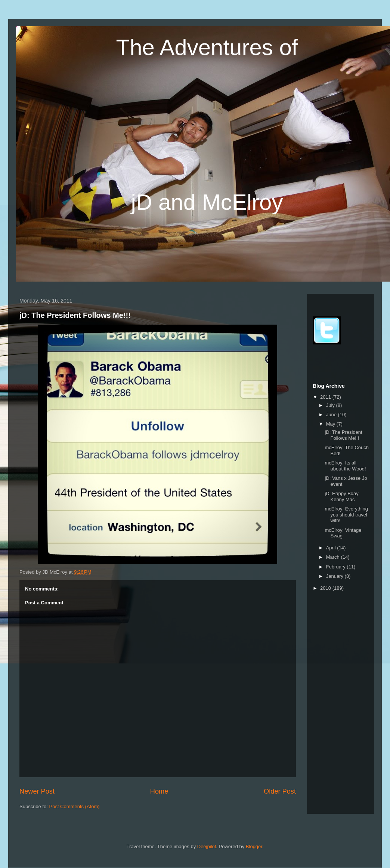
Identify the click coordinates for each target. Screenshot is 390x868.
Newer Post (37, 791)
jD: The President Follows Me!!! (75, 315)
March (334, 557)
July (331, 405)
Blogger (254, 846)
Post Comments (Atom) (75, 806)
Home (159, 791)
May (331, 424)
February (337, 567)
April (332, 548)
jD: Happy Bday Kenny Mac (341, 496)
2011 (326, 397)
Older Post (280, 791)
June (332, 415)
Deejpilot (207, 846)
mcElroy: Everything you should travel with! (346, 515)
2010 (326, 588)
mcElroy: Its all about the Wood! (345, 466)
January (335, 576)
